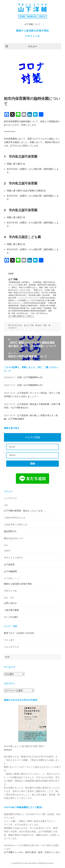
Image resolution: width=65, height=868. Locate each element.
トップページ (10, 498)
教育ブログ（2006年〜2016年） (20, 633)
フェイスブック (11, 647)
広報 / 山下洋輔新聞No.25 (30, 385)
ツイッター (9, 640)
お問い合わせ (10, 603)
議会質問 (10, 531)
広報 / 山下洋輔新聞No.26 (30, 377)
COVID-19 (12, 328)
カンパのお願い (11, 617)
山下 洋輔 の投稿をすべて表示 (20, 316)
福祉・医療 (42, 325)
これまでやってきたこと (16, 524)
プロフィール (32, 36)
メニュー (32, 46)
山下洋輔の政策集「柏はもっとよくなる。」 (25, 511)
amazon (8, 750)
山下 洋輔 (30, 325)
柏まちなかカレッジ (14, 538)
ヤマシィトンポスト (14, 557)
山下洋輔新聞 (10, 571)
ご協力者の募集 (11, 610)
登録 (32, 464)
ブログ (7, 551)
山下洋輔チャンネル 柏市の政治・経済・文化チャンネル (32, 852)
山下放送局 (9, 564)
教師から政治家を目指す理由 (33, 31)
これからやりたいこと (15, 517)
